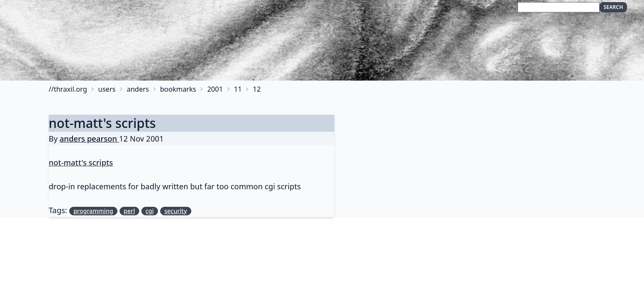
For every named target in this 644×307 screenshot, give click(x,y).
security (176, 211)
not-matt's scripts (102, 123)
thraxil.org (70, 89)
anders (138, 89)
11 (238, 89)
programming (93, 211)
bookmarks (178, 89)
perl (129, 211)
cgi (150, 211)
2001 (215, 89)
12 (257, 89)
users (107, 89)
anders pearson (89, 139)
